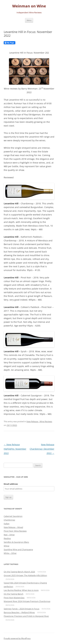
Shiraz (6, 546)
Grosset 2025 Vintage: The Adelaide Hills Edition (25, 575)
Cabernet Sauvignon (13, 516)
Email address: (11, 484)
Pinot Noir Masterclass (14, 598)
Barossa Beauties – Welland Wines (19, 612)
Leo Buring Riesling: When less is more (21, 590)
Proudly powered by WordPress (17, 638)
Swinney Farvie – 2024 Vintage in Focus (21, 609)
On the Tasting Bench (14, 594)
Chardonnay (9, 520)
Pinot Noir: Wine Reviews (15, 531)
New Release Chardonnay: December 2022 (42, 449)
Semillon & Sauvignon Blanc (16, 542)
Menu (29, 20)
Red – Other (9, 535)
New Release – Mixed (13, 527)
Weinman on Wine (29, 6)
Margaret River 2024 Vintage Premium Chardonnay (27, 601)
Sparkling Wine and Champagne (18, 549)
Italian (7, 524)
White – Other (10, 553)
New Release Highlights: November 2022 (15, 449)
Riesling (7, 538)
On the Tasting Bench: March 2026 (19, 572)
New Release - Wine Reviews (39, 421)
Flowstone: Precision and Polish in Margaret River (26, 616)
